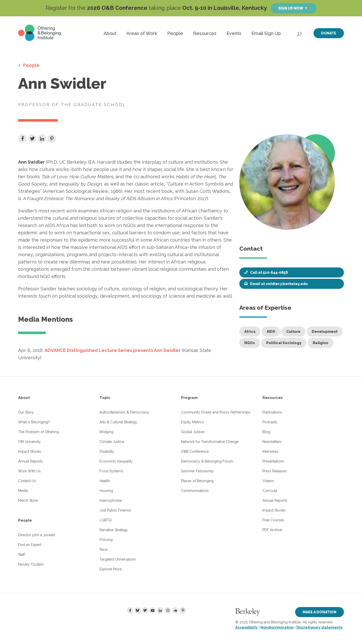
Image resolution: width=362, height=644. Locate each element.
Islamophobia (111, 500)
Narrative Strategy (114, 530)
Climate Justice (112, 442)
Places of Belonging (197, 481)
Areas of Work (142, 33)
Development (325, 332)
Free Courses (273, 520)
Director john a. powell (37, 535)
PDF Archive (272, 530)
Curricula (270, 491)
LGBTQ (106, 520)
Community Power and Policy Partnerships (216, 412)
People (175, 33)
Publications (272, 412)
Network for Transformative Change (210, 442)
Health (105, 481)
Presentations (273, 461)
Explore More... (112, 569)
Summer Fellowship (197, 471)
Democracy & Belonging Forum (207, 461)
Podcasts (270, 422)
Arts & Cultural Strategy (118, 422)
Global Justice (193, 432)
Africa (250, 332)
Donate (329, 33)
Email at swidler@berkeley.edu (279, 284)
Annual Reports (31, 461)
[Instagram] (168, 610)
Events (234, 33)
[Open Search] (300, 33)
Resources (205, 33)
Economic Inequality (116, 461)
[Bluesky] (138, 610)
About (110, 33)
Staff (21, 555)
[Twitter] (145, 610)
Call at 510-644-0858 (269, 272)
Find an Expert (30, 545)
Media (23, 491)
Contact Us (27, 481)
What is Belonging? (34, 422)
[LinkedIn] (160, 610)
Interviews (270, 451)
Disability (107, 451)
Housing (106, 491)
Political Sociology (284, 343)
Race (104, 549)
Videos (268, 481)
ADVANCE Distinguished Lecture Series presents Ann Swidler (112, 350)
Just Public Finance (115, 510)
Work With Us (29, 471)
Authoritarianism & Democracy (124, 412)
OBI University (29, 442)
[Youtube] (153, 610)
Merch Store (28, 500)
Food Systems (111, 471)
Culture (293, 332)
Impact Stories (30, 451)
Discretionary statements (319, 627)
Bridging (106, 432)
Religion (321, 343)
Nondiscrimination (277, 627)
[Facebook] (130, 610)
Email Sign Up (266, 33)
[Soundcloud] (175, 610)
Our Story (26, 412)
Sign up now (291, 8)
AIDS (271, 332)
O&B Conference (195, 451)
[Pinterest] (183, 610)
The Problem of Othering (38, 432)
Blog (266, 432)
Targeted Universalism (118, 559)
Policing (106, 540)
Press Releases (275, 471)
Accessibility (246, 627)
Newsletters (272, 442)
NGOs (250, 343)
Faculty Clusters (31, 564)
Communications (195, 491)
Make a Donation (320, 612)
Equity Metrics (192, 422)
